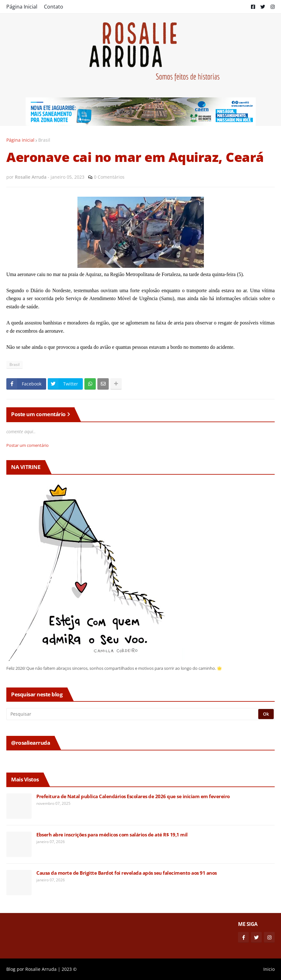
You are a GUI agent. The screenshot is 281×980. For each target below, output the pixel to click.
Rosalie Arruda (41, 969)
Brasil (44, 140)
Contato (54, 7)
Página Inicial (22, 7)
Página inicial (20, 140)
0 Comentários (109, 177)
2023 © (69, 969)
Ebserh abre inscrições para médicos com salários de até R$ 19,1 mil (112, 835)
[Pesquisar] (133, 714)
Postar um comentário (27, 445)
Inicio (269, 969)
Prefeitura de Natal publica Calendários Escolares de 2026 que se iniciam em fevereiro (133, 796)
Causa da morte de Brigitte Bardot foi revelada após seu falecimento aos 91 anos (127, 873)
